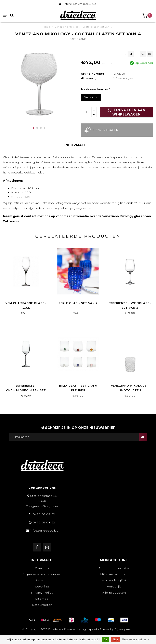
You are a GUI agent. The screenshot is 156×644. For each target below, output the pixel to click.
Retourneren (42, 605)
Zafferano (78, 39)
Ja (105, 640)
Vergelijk (114, 586)
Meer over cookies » (136, 640)
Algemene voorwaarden (42, 574)
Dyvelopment (124, 629)
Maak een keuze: (96, 89)
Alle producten (114, 593)
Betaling (42, 580)
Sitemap (42, 599)
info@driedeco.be (44, 531)
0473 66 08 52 (44, 514)
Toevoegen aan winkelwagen (126, 112)
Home (47, 27)
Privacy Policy (42, 593)
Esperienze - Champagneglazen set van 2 (26, 390)
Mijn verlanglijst (114, 580)
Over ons (42, 568)
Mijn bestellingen (114, 574)
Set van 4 (91, 97)
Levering (42, 586)
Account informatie (114, 568)
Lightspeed (89, 629)
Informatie (76, 145)
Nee (115, 640)
